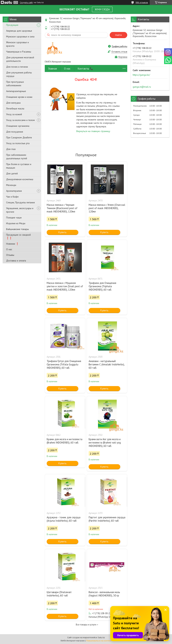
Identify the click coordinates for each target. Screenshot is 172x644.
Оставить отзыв (119, 52)
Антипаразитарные (16, 91)
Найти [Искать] (118, 35)
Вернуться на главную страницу (93, 131)
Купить (62, 232)
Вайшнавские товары (17, 229)
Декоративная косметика (20, 179)
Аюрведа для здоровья (19, 31)
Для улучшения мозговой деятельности (20, 59)
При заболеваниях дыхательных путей (17, 157)
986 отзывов (142, 2)
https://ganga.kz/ (141, 75)
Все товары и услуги (86, 625)
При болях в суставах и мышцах (19, 166)
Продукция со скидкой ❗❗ (18, 236)
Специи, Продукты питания (20, 202)
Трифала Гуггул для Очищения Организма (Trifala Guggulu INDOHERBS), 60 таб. (64, 364)
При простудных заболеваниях (15, 84)
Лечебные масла (15, 109)
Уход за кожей (14, 114)
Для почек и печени (17, 67)
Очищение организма (18, 126)
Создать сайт (26, 2)
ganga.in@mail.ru (142, 87)
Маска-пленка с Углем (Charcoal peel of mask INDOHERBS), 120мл (107, 208)
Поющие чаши (14, 218)
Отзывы (10, 255)
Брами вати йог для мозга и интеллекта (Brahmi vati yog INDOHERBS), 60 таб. (105, 443)
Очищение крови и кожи (19, 97)
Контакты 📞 (85, 69)
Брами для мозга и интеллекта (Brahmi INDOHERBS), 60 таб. (64, 441)
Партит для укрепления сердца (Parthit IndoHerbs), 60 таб (107, 519)
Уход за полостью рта (18, 143)
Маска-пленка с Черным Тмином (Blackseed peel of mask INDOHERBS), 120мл (62, 208)
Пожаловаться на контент (99, 641)
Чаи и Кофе (12, 197)
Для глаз (11, 149)
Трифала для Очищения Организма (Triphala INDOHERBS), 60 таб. (102, 286)
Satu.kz (101, 637)
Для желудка (13, 103)
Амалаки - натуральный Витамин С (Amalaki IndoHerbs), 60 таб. (107, 364)
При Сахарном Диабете (19, 137)
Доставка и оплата (16, 261)
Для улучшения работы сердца (19, 74)
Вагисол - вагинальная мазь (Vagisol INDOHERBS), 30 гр (104, 594)
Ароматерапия (14, 191)
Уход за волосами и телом (20, 120)
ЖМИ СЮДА (102, 9)
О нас (9, 249)
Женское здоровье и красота (17, 44)
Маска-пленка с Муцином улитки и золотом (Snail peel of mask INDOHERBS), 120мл (65, 286)
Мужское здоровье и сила (20, 37)
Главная (53, 69)
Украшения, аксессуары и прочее (20, 210)
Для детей (12, 173)
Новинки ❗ (12, 244)
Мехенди (11, 185)
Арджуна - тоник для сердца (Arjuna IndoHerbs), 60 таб (64, 519)
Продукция (12, 25)
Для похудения (15, 132)
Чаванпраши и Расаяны (19, 52)
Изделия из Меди (16, 223)
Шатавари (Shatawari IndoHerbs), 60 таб (59, 594)
